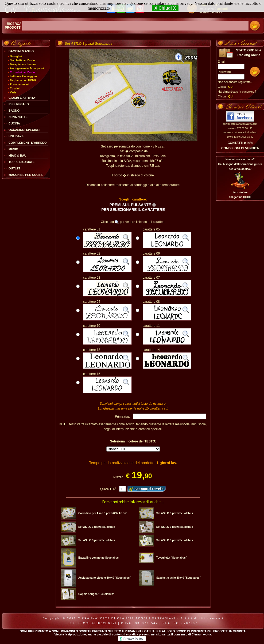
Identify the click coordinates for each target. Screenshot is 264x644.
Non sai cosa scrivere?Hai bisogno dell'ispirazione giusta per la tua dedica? (240, 164)
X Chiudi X (165, 8)
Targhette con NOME (23, 80)
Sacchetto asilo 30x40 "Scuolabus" (179, 578)
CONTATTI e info (240, 143)
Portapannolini (19, 84)
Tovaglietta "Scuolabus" (172, 558)
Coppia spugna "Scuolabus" (96, 594)
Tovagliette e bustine (23, 64)
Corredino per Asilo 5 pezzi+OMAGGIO (103, 513)
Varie (13, 92)
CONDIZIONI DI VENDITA (240, 148)
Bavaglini (16, 56)
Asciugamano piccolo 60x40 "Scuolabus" (105, 578)
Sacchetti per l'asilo (22, 60)
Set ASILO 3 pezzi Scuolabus (175, 513)
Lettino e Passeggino (23, 76)
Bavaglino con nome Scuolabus (98, 558)
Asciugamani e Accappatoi (27, 68)
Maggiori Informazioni (129, 9)
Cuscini (15, 88)
